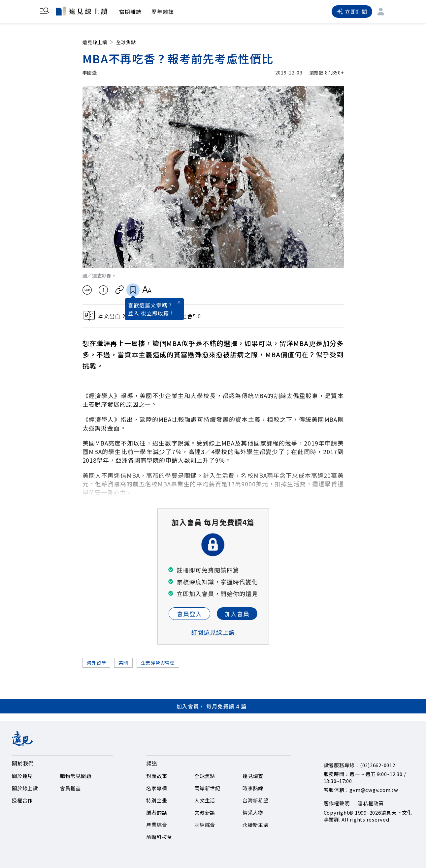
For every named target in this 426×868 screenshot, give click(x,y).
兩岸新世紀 (207, 788)
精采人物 (253, 812)
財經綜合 (205, 825)
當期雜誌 (130, 12)
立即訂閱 (352, 12)
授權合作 (22, 800)
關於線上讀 (25, 788)
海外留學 (97, 663)
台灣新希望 (256, 800)
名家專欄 (157, 788)
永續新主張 (256, 825)
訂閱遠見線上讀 (213, 632)
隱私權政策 (371, 803)
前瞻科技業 (159, 837)
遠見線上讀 (98, 42)
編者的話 (157, 812)
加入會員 (237, 614)
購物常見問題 (76, 776)
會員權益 (70, 788)
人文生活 (205, 800)
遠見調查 (253, 776)
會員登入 (189, 614)
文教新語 (205, 812)
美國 (123, 663)
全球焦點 (126, 42)
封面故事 (157, 776)
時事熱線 (253, 788)
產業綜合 (157, 825)
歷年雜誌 (163, 12)
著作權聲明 (337, 803)
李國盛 (90, 72)
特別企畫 (157, 800)
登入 (134, 313)
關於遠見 (22, 776)
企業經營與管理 (158, 663)
